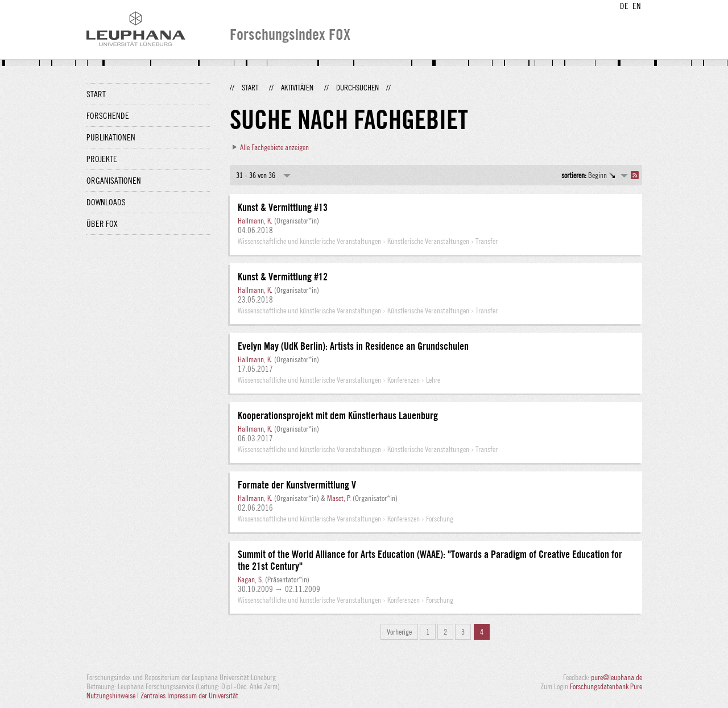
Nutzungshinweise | (113, 695)
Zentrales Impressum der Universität (189, 695)
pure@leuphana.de (617, 677)
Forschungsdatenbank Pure (606, 686)
